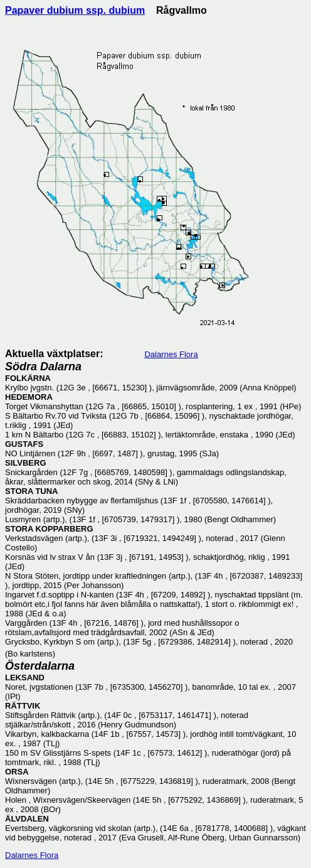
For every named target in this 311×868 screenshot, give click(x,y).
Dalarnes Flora (171, 354)
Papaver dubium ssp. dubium (75, 10)
